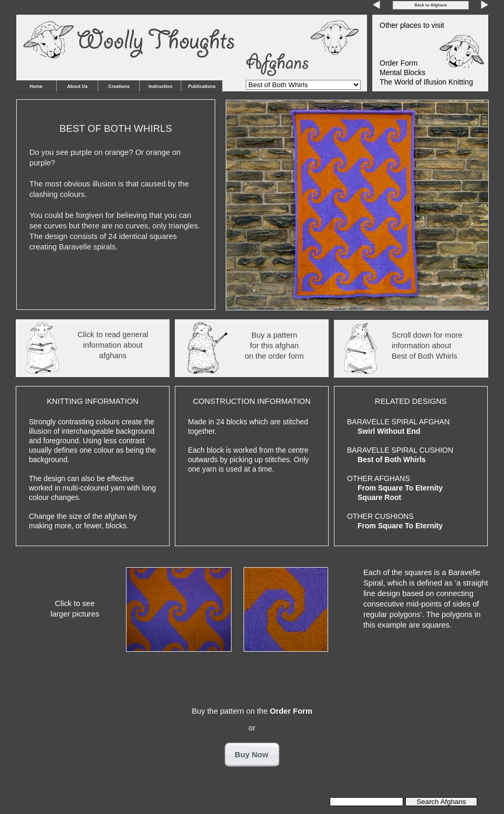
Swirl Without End (389, 431)
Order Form (398, 63)
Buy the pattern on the (252, 711)
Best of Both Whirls (392, 460)
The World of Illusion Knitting (426, 82)
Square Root (379, 497)
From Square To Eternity (400, 488)
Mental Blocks (402, 72)
